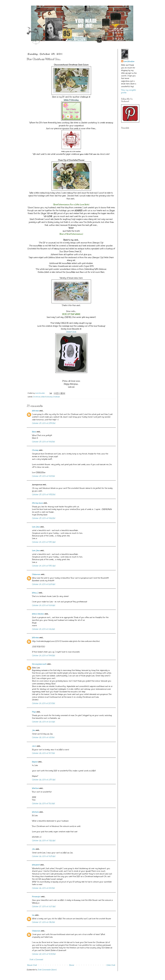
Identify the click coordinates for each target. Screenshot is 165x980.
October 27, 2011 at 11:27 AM (44, 907)
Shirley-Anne (38, 503)
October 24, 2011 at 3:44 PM (44, 656)
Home (72, 965)
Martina (35, 788)
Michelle (35, 812)
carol (34, 746)
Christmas (37, 397)
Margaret (36, 865)
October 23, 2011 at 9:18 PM (43, 476)
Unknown (36, 574)
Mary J (35, 593)
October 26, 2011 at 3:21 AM (43, 804)
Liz (33, 915)
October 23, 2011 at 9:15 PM (43, 442)
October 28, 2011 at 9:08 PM (44, 954)
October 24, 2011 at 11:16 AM (43, 629)
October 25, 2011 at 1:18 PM (43, 737)
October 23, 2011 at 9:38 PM (44, 495)
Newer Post (32, 965)
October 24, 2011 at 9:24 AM (44, 605)
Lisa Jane (36, 527)
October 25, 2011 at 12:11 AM (44, 722)
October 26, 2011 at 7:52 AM (44, 841)
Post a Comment (36, 960)
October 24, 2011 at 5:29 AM (44, 584)
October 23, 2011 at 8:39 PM (44, 423)
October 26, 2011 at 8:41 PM (43, 888)
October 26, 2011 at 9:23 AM (44, 856)
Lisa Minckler (129, 61)
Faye (34, 712)
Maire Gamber (38, 614)
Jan (34, 730)
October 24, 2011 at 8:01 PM (44, 703)
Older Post (111, 965)
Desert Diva (71, 332)
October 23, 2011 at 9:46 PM (44, 518)
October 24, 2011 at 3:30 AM (44, 542)
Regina (35, 762)
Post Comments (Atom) (47, 970)
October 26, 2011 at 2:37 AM (44, 780)
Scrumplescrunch (39, 664)
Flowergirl (36, 897)
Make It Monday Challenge (50, 397)
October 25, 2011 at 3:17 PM (43, 753)
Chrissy (35, 450)
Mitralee (35, 411)
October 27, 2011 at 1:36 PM (43, 922)
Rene (34, 432)
